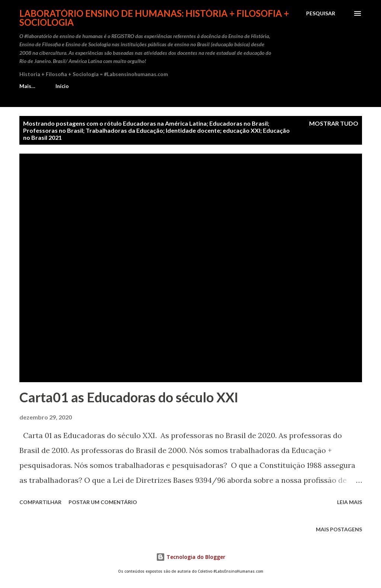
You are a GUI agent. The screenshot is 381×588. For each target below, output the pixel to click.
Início (31, 86)
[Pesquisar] (321, 13)
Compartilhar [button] (40, 502)
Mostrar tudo (334, 123)
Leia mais (350, 502)
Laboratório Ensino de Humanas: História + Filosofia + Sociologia (154, 18)
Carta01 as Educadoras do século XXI (129, 397)
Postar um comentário (103, 502)
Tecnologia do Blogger (191, 557)
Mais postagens (339, 529)
